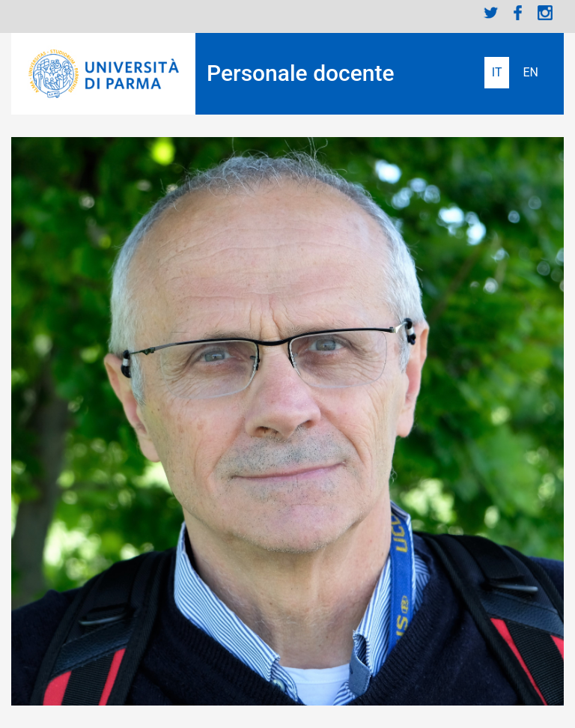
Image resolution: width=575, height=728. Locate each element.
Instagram (545, 13)
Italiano (497, 73)
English (530, 73)
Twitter (491, 13)
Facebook (518, 13)
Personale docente (301, 73)
